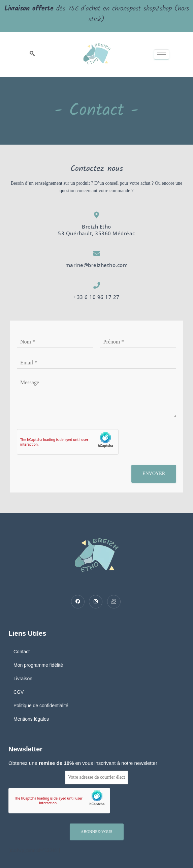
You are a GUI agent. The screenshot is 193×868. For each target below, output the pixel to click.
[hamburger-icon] (162, 54)
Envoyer (154, 473)
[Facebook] (78, 602)
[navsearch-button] (32, 55)
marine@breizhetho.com (97, 265)
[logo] (97, 55)
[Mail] (114, 602)
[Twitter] (96, 602)
